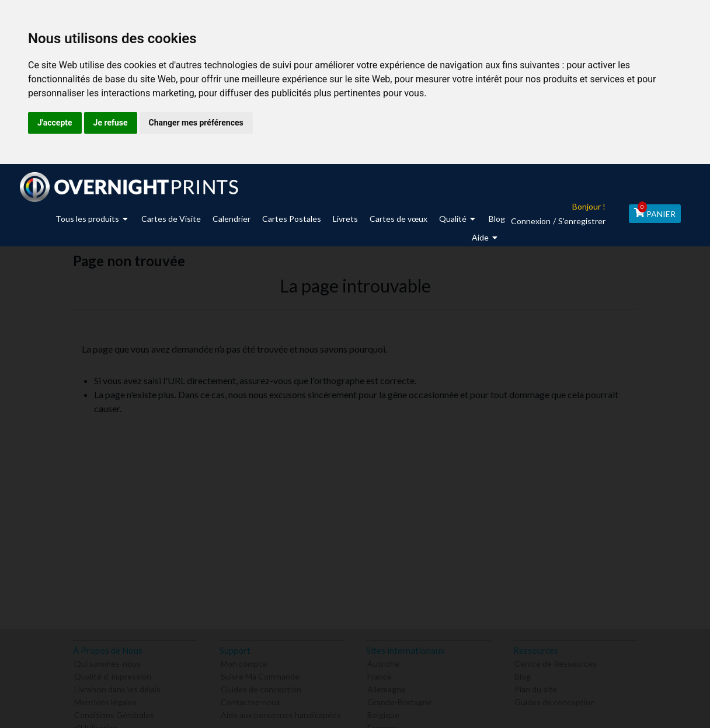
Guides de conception (261, 688)
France (380, 675)
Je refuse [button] (111, 123)
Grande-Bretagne (400, 701)
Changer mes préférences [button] (196, 123)
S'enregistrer (578, 221)
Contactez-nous (250, 701)
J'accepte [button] (55, 123)
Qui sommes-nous (107, 662)
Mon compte (244, 662)
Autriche (383, 662)
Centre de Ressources (556, 662)
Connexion (527, 221)
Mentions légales (105, 701)
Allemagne (387, 688)
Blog (523, 675)
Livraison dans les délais (117, 688)
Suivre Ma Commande (260, 675)
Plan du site (536, 688)
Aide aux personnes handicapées (281, 714)
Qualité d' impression (113, 675)
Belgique (383, 714)
